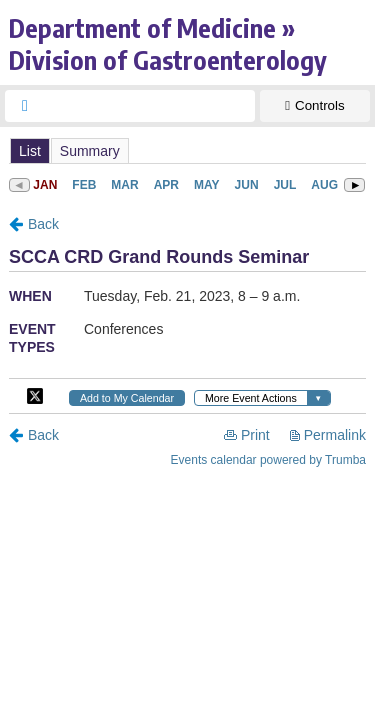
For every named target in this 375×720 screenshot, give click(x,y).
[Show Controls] (315, 106)
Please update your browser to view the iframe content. (187, 150)
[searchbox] (148, 106)
